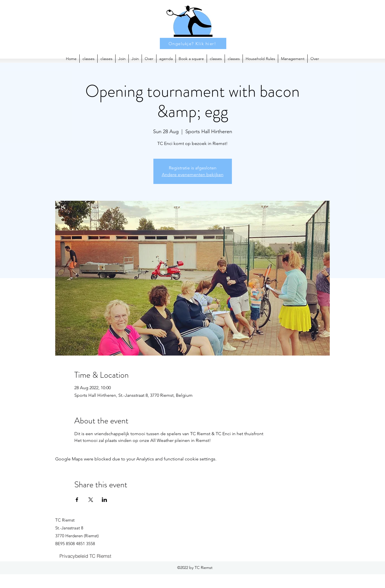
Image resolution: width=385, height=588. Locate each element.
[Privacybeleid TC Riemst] (86, 556)
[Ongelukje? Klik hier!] (193, 43)
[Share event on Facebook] (77, 500)
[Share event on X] (91, 500)
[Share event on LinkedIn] (104, 500)
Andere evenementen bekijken (193, 175)
